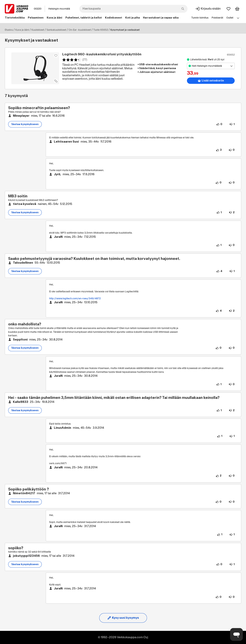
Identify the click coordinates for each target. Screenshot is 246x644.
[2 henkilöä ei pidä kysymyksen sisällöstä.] (232, 212)
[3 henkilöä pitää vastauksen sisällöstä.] (219, 150)
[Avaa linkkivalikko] (238, 18)
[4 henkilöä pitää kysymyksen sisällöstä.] (219, 271)
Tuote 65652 (101, 30)
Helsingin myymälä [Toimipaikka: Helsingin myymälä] (59, 9)
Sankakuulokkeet (56, 30)
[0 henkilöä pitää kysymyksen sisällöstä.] (219, 124)
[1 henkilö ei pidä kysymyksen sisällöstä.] (232, 124)
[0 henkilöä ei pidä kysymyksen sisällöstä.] (232, 348)
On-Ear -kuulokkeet (80, 30)
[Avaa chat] (236, 634)
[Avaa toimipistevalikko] (211, 66)
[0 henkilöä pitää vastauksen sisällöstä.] (219, 183)
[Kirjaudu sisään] (208, 9)
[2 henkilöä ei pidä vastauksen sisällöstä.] (232, 311)
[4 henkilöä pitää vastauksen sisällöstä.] (219, 311)
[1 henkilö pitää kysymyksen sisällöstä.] (219, 212)
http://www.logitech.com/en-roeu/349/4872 (75, 299)
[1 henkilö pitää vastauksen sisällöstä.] (219, 245)
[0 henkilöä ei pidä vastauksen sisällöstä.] (232, 150)
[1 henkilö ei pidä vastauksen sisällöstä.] (232, 436)
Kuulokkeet (38, 30)
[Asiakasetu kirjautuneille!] (56, 56)
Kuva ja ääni (22, 30)
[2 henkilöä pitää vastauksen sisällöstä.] (219, 476)
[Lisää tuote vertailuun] (56, 81)
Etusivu (9, 30)
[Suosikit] (228, 9)
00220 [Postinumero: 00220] (38, 9)
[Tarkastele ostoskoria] (237, 9)
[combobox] (133, 9)
